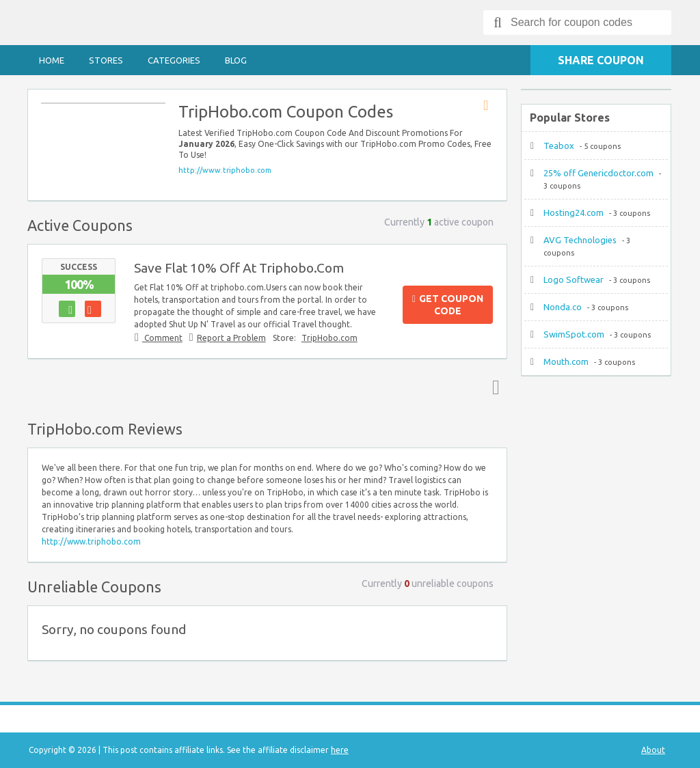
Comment (162, 338)
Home (52, 60)
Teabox (559, 146)
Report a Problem (231, 338)
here (340, 750)
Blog (236, 60)
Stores (106, 60)
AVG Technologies (580, 240)
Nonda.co (563, 307)
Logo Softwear (574, 279)
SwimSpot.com (574, 334)
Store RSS (490, 106)
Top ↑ (493, 387)
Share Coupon (601, 60)
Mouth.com (566, 361)
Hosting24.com (574, 212)
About (653, 750)
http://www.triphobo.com (225, 170)
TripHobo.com (329, 338)
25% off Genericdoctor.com (598, 173)
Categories (174, 60)
